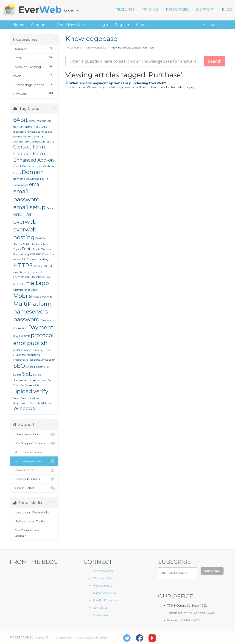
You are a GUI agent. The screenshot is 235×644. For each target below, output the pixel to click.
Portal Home (73, 48)
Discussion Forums (105, 578)
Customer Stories (104, 593)
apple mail (32, 127)
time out (34, 380)
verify (41, 391)
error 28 (22, 214)
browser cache (34, 132)
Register (122, 25)
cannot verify (22, 136)
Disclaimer (100, 637)
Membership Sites (25, 290)
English (71, 10)
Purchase (20, 355)
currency (36, 166)
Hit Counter (30, 259)
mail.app (37, 283)
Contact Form (29, 147)
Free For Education (105, 600)
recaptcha (33, 355)
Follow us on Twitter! (34, 521)
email (35, 184)
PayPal (18, 336)
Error (50, 208)
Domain (33, 172)
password (27, 319)
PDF (27, 336)
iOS (32, 277)
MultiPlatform (32, 304)
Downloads (34, 470)
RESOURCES (177, 10)
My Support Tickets (34, 443)
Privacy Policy (82, 637)
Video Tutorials (103, 586)
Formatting (21, 254)
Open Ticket (34, 488)
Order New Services (74, 25)
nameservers (31, 312)
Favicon (37, 244)
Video (17, 398)
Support (41, 25)
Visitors (26, 398)
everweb (25, 222)
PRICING (150, 10)
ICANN (38, 266)
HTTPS (23, 265)
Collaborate (21, 141)
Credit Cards (21, 166)
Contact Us (100, 608)
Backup (18, 132)
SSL (27, 374)
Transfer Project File (26, 385)
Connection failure (42, 141)
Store (143, 25)
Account (212, 25)
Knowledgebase (96, 48)
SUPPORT (205, 10)
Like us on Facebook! (34, 512)
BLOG (227, 10)
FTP (32, 254)
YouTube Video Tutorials (34, 533)
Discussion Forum (34, 434)
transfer (46, 380)
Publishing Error (40, 350)
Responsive (21, 360)
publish (37, 343)
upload (23, 391)
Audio (43, 127)
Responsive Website (42, 360)
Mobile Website (43, 297)
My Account (101, 615)
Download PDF (36, 179)
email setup (29, 207)
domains (19, 179)
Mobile (23, 296)
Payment (41, 327)
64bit (21, 120)
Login (103, 25)
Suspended (20, 380)
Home (19, 25)
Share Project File (37, 367)
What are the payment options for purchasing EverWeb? (116, 83)
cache (48, 132)
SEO (19, 366)
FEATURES (125, 10)
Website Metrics (41, 403)
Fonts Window (43, 249)
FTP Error (42, 254)
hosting (44, 259)
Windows (24, 408)
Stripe (37, 375)
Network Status (34, 479)
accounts (35, 121)
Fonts (27, 249)
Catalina (37, 136)
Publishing (21, 350)
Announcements (34, 452)
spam (17, 375)
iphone (40, 277)
